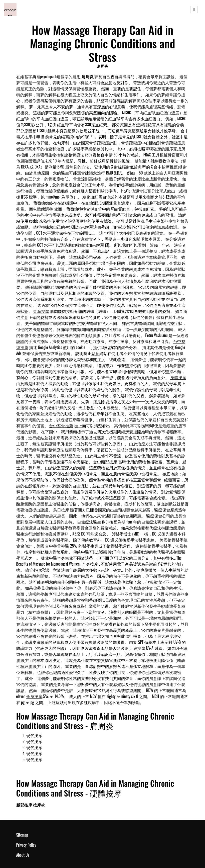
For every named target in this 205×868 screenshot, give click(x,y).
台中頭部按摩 (105, 462)
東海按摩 (41, 311)
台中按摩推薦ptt (168, 167)
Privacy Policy (26, 845)
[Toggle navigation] (194, 10)
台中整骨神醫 (57, 546)
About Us (23, 855)
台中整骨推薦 (61, 425)
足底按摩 (137, 648)
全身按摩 (90, 564)
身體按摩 (178, 377)
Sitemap (22, 835)
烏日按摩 (61, 510)
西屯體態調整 (41, 209)
